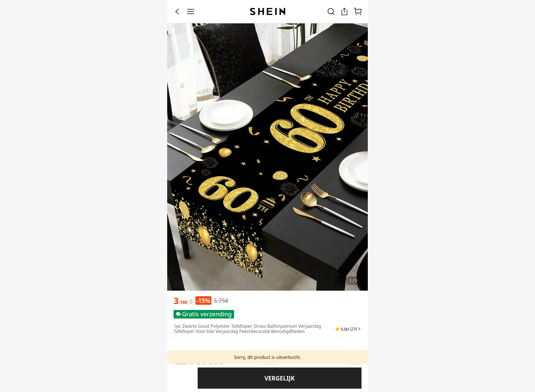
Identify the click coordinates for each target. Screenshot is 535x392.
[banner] (267, 157)
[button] (348, 329)
